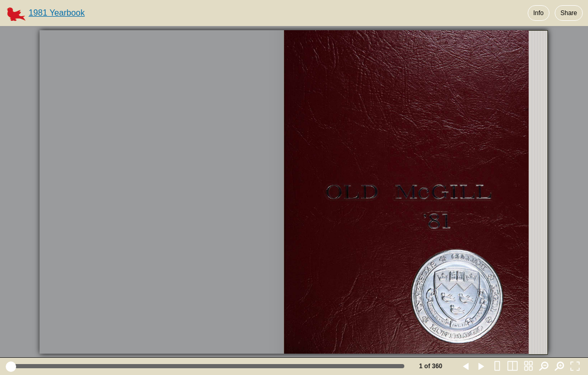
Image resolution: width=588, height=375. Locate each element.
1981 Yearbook (57, 12)
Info (539, 13)
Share (569, 13)
